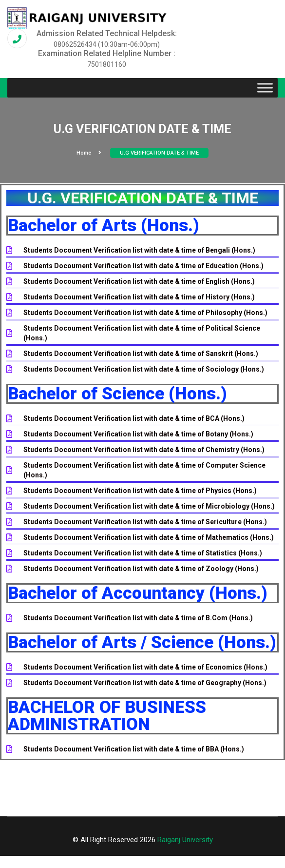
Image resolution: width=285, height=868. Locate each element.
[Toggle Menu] (265, 88)
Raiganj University (185, 840)
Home (89, 153)
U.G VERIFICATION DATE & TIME (159, 153)
